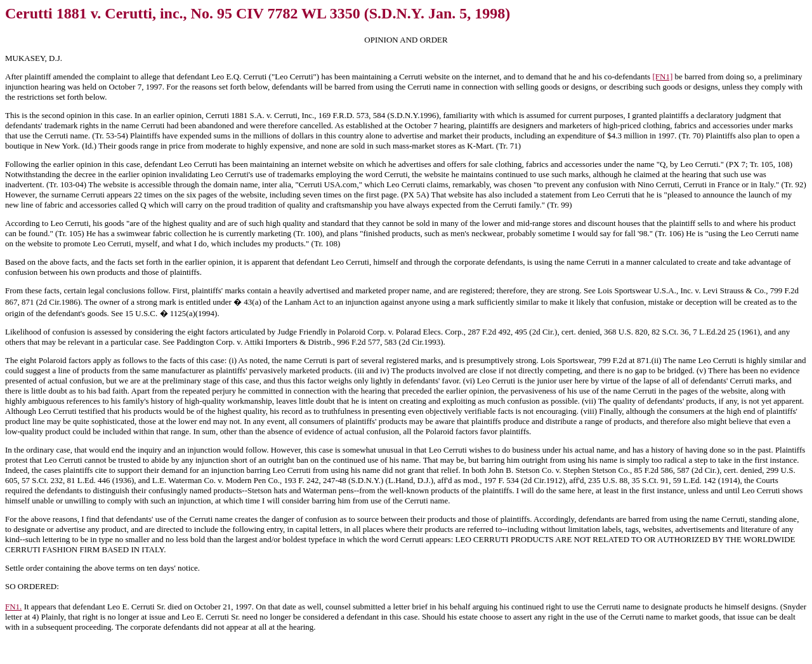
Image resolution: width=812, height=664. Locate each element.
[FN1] (662, 76)
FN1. (13, 607)
